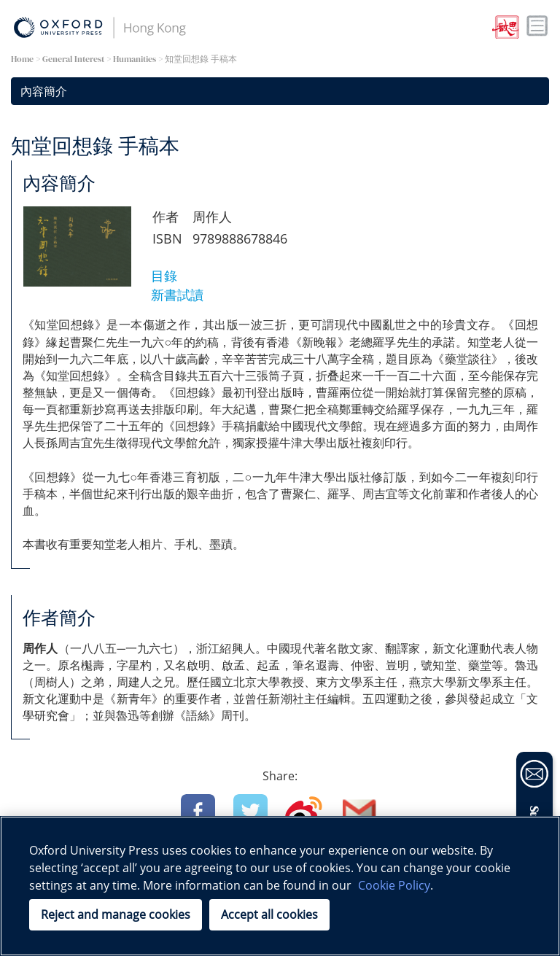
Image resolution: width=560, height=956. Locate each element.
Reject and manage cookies (116, 914)
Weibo (304, 811)
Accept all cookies (269, 914)
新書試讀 (177, 295)
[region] (280, 886)
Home (22, 59)
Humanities (135, 59)
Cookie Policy (394, 885)
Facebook (198, 811)
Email (360, 811)
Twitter (250, 811)
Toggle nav (537, 26)
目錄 (164, 276)
